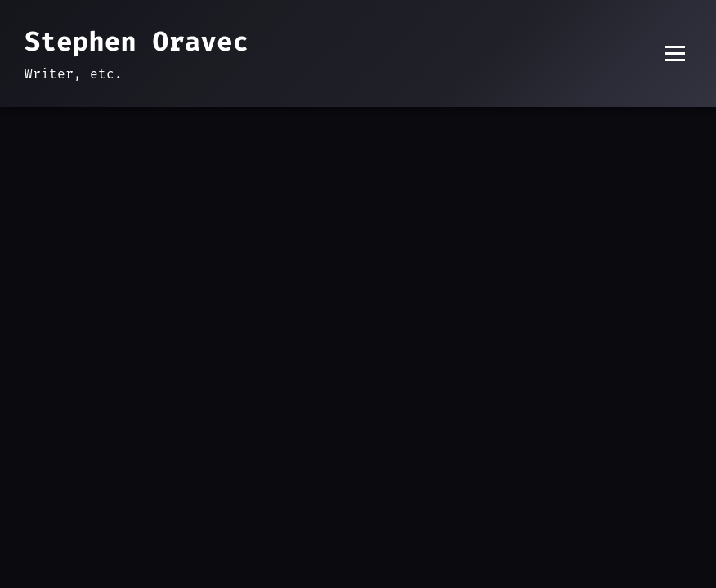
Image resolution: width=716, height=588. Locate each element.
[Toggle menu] (675, 53)
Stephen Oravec (136, 42)
